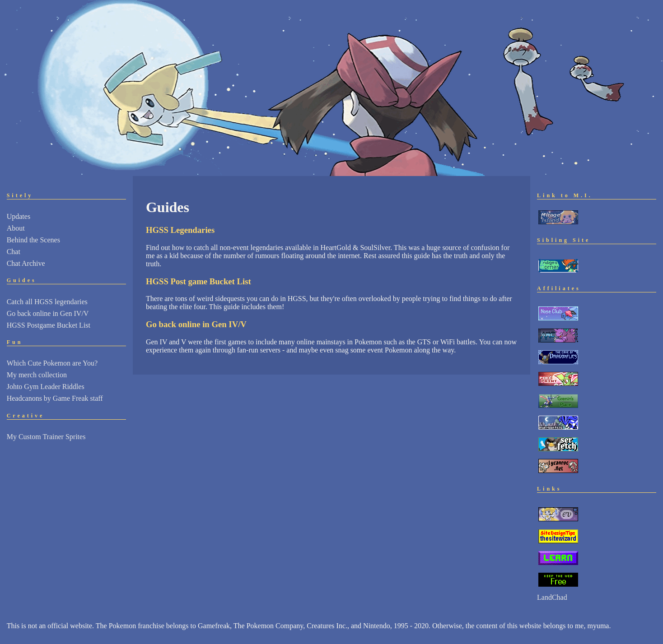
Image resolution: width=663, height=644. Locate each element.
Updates (19, 216)
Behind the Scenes (33, 240)
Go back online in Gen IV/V (48, 313)
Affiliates (559, 288)
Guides (22, 280)
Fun (15, 342)
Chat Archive (26, 263)
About (16, 228)
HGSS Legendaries (180, 230)
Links (549, 489)
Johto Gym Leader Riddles (46, 387)
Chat (14, 252)
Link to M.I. (565, 195)
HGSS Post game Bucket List (198, 281)
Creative (26, 416)
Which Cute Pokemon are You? (52, 363)
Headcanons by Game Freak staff (55, 398)
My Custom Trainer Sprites (46, 437)
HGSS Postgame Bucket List (49, 325)
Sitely (20, 195)
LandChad (552, 597)
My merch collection (37, 375)
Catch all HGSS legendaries (47, 302)
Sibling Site (564, 240)
